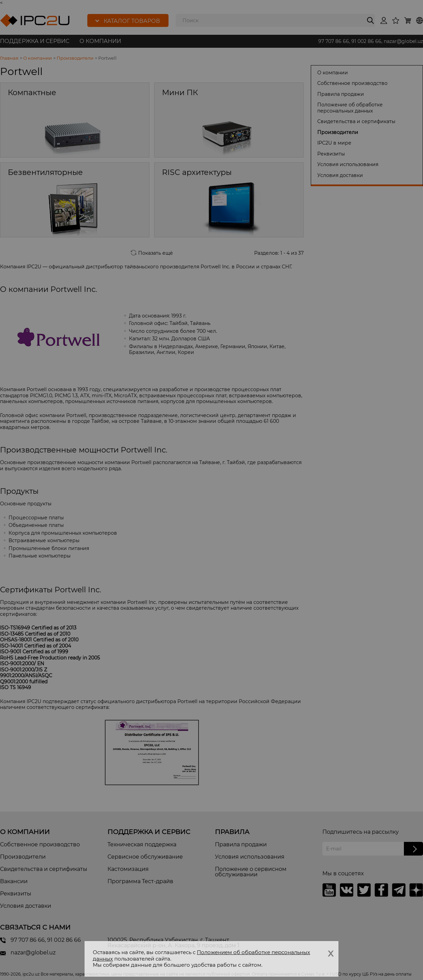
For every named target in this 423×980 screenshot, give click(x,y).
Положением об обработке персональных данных (201, 955)
